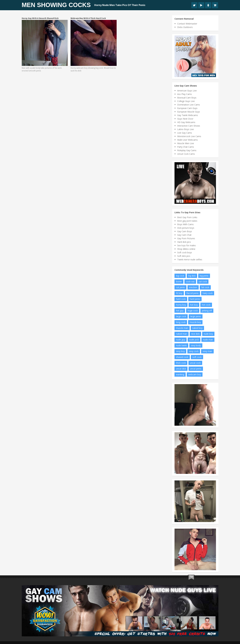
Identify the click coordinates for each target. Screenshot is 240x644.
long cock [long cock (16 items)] (181, 322)
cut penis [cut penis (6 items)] (180, 287)
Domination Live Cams (189, 105)
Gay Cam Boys (185, 231)
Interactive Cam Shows (189, 126)
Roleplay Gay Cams (187, 150)
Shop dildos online (186, 249)
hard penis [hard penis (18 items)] (195, 299)
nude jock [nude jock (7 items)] (194, 340)
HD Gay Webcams (186, 122)
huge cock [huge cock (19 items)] (193, 311)
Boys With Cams (185, 224)
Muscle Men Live (186, 143)
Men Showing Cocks (56, 5)
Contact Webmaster (187, 24)
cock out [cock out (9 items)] (190, 281)
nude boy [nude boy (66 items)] (208, 334)
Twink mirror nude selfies (190, 259)
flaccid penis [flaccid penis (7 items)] (192, 293)
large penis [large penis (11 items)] (196, 316)
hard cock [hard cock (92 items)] (181, 299)
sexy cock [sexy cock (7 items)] (194, 351)
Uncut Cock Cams (186, 154)
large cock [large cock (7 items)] (181, 316)
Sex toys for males (187, 245)
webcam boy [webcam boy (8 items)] (195, 374)
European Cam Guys (187, 108)
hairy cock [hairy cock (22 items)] (208, 293)
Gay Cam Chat (184, 235)
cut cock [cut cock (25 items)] (203, 281)
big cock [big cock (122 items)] (180, 276)
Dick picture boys (186, 228)
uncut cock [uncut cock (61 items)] (195, 363)
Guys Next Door (185, 119)
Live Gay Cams (185, 133)
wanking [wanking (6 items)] (180, 374)
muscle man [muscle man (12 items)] (182, 328)
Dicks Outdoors (185, 27)
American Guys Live (187, 91)
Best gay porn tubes (187, 221)
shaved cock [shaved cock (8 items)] (182, 357)
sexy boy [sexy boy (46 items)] (180, 351)
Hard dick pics (184, 242)
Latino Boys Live (186, 129)
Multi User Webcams (187, 140)
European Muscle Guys (189, 112)
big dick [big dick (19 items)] (192, 276)
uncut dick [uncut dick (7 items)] (181, 369)
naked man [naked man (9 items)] (182, 334)
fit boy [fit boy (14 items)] (179, 293)
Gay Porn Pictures (186, 238)
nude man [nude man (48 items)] (208, 340)
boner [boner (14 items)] (179, 281)
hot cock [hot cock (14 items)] (206, 305)
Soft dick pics (184, 256)
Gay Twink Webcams (188, 115)
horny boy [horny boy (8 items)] (181, 305)
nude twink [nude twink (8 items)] (181, 345)
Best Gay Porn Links (187, 217)
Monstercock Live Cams (189, 136)
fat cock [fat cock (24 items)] (205, 287)
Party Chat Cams (186, 147)
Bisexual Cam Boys (187, 98)
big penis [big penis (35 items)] (204, 276)
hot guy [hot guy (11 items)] (180, 311)
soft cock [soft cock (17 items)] (197, 357)
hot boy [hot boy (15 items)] (194, 305)
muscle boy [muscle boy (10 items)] (195, 322)
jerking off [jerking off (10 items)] (207, 311)
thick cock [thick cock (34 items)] (181, 363)
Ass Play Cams (185, 94)
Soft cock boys (185, 252)
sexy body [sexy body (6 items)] (196, 345)
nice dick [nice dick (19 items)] (195, 334)
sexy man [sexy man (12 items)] (207, 351)
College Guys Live (186, 101)
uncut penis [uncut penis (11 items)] (196, 369)
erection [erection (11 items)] (193, 287)
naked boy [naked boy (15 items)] (197, 328)
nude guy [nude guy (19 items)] (181, 340)
